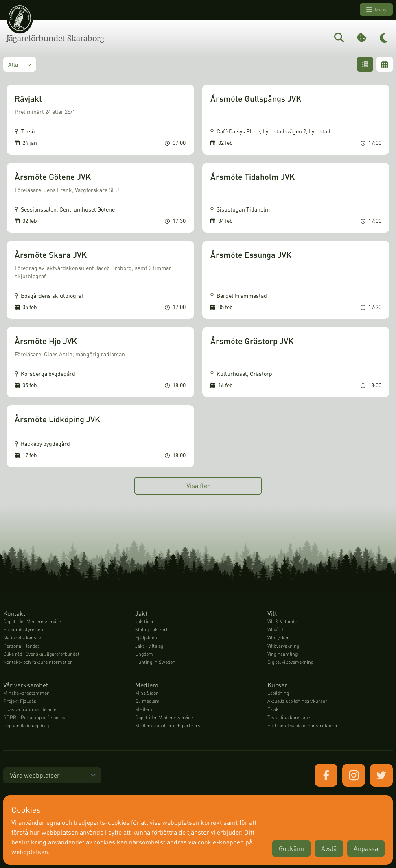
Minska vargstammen (26, 693)
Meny (376, 10)
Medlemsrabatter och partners (168, 725)
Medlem (144, 709)
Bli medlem (147, 701)
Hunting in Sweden (155, 662)
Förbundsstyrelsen (23, 629)
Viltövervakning (283, 646)
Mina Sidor (147, 693)
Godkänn (291, 848)
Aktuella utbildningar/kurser (297, 701)
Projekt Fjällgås (20, 701)
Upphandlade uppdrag (26, 725)
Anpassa (366, 848)
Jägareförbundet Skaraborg (55, 38)
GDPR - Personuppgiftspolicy (34, 717)
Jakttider (144, 621)
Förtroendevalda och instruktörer (303, 725)
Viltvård (275, 629)
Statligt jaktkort (151, 629)
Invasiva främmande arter (31, 709)
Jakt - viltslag (149, 646)
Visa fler (198, 485)
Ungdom (144, 654)
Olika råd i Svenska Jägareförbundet (41, 654)
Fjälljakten (146, 638)
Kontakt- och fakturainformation (38, 662)
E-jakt (274, 709)
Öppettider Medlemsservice (32, 621)
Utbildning (278, 693)
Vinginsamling (282, 654)
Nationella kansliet (23, 638)
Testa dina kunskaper (290, 717)
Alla (20, 64)
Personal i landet (21, 646)
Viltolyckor (278, 638)
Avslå (329, 848)
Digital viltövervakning (290, 662)
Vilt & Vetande (282, 621)
